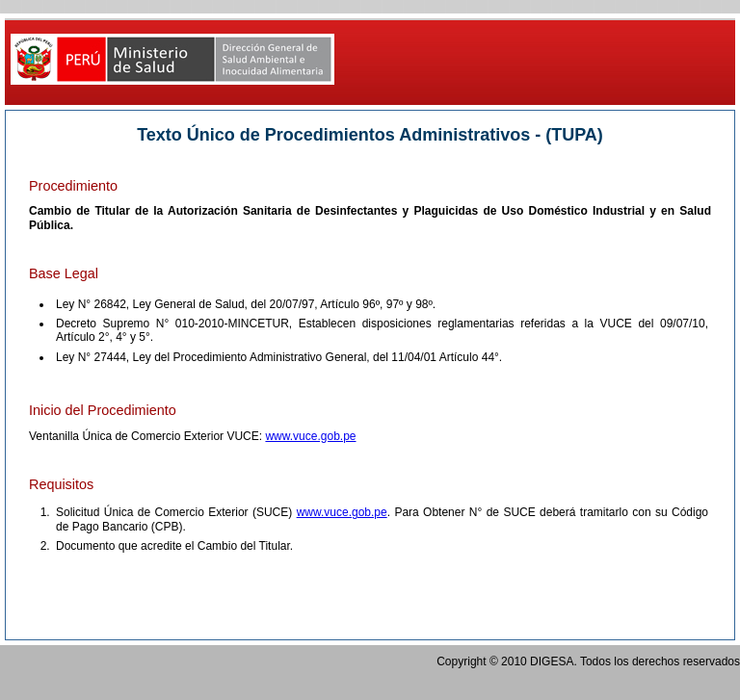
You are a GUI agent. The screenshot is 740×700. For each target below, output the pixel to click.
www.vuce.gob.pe (310, 436)
